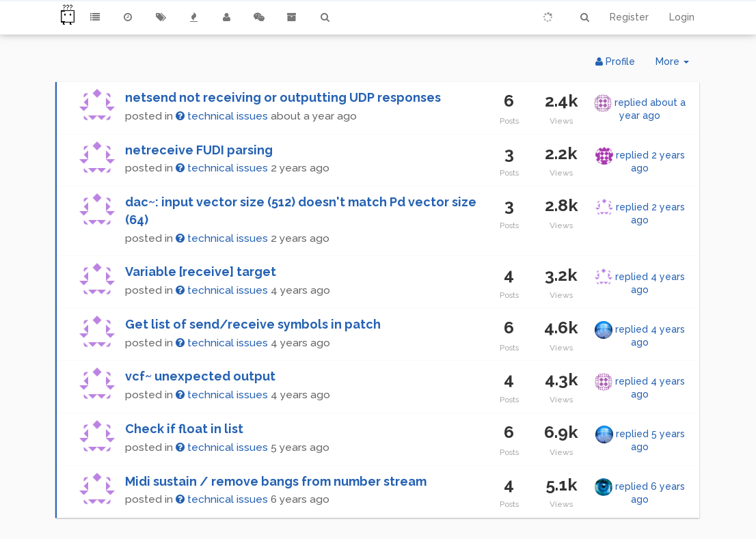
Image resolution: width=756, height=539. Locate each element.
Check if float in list (184, 429)
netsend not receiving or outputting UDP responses (283, 97)
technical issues (222, 116)
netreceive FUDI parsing (199, 150)
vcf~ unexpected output (200, 376)
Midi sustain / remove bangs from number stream (276, 481)
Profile (615, 61)
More (677, 65)
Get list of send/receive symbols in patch (253, 324)
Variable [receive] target (201, 272)
